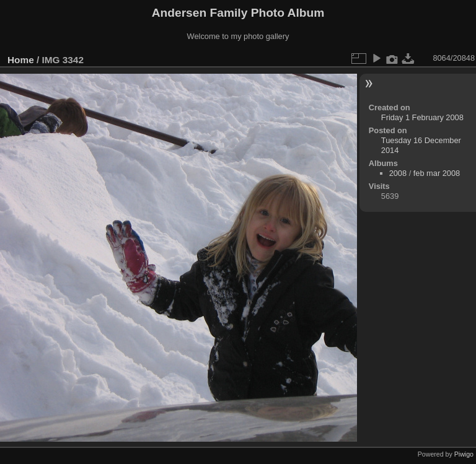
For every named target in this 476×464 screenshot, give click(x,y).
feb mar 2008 (437, 173)
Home (21, 60)
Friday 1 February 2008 (422, 117)
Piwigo (464, 454)
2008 (398, 173)
